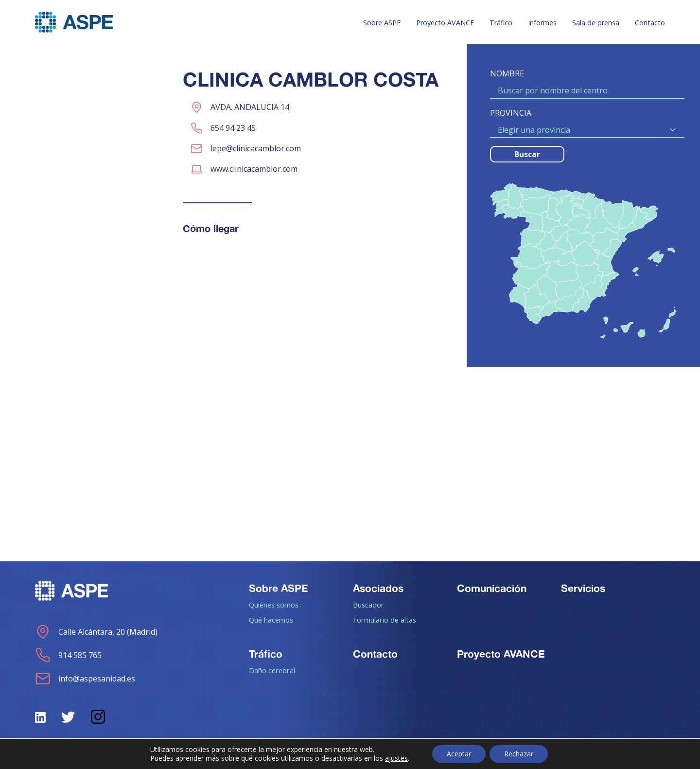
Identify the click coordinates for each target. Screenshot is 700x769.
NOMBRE (507, 73)
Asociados (378, 588)
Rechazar (519, 754)
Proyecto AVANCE (445, 23)
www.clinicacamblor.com (254, 169)
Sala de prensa (596, 23)
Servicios (583, 588)
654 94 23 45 (233, 128)
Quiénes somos (274, 605)
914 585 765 (68, 655)
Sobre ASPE (382, 23)
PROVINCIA (511, 113)
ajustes (396, 758)
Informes (542, 23)
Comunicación (492, 588)
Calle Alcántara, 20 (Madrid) (96, 632)
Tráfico (501, 23)
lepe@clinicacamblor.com (256, 148)
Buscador (368, 605)
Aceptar (459, 754)
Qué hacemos (271, 620)
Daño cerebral (272, 670)
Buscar (527, 154)
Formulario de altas (385, 620)
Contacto (650, 23)
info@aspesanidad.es (85, 679)
